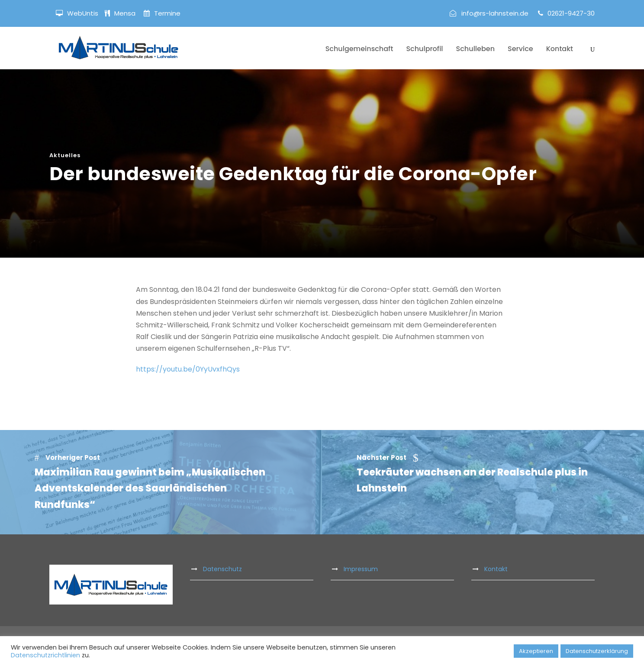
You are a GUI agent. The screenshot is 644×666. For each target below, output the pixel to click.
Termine (166, 13)
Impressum (361, 569)
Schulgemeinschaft (359, 49)
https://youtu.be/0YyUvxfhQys (188, 369)
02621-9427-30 (571, 13)
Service (520, 49)
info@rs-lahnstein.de (495, 13)
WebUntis (83, 13)
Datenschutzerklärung (597, 651)
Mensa (126, 13)
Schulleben (475, 49)
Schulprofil (424, 49)
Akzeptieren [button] (536, 651)
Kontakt (560, 49)
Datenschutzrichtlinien (45, 655)
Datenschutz (222, 569)
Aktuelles (65, 155)
